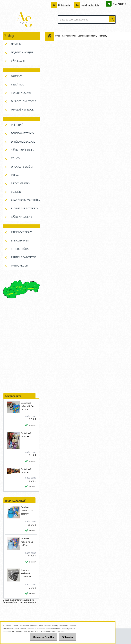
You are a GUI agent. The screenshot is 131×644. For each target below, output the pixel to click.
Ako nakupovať (69, 36)
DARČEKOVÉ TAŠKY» (22, 133)
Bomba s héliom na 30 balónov (27, 542)
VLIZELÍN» (17, 192)
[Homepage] (50, 36)
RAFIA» (15, 175)
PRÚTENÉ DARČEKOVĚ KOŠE (24, 258)
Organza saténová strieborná (26, 573)
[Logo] (25, 19)
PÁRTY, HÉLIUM (20, 266)
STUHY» (16, 158)
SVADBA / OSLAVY (21, 93)
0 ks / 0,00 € (119, 4)
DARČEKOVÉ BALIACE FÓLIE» (23, 143)
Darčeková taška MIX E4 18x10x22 (27, 406)
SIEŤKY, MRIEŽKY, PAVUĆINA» (21, 184)
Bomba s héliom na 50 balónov (27, 510)
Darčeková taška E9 (26, 435)
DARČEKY (16, 76)
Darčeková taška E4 (26, 471)
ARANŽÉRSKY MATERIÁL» (26, 200)
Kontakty (103, 36)
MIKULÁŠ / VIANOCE (22, 110)
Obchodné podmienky (87, 36)
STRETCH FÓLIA (20, 249)
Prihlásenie (64, 5)
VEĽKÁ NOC (17, 84)
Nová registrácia (90, 5)
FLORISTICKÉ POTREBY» (25, 208)
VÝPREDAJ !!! (18, 61)
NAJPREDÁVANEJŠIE (22, 52)
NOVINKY (16, 44)
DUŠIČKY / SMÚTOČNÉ (24, 101)
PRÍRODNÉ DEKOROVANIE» (20, 126)
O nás (58, 36)
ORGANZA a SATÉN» (22, 167)
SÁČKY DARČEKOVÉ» (23, 150)
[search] (112, 19)
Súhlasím (67, 637)
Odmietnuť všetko (42, 637)
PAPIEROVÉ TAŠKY (21, 232)
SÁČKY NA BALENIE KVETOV (22, 218)
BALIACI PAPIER (20, 240)
